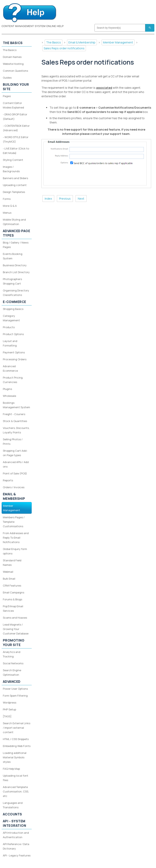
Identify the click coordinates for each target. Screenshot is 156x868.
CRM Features (12, 586)
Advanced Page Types (17, 233)
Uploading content (15, 185)
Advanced (12, 682)
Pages (7, 96)
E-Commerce (15, 302)
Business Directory (15, 265)
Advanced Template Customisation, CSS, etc (16, 791)
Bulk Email (9, 579)
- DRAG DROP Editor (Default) (15, 117)
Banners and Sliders (15, 178)
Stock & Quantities (15, 421)
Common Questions (15, 71)
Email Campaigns (14, 592)
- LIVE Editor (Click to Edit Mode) (16, 151)
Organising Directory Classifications (16, 293)
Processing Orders (15, 359)
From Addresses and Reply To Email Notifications (16, 538)
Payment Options (14, 352)
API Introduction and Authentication (16, 835)
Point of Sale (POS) (15, 473)
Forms (7, 199)
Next (81, 199)
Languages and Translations (13, 805)
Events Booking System (13, 256)
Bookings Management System (16, 405)
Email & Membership (82, 42)
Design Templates (14, 192)
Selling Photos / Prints (13, 442)
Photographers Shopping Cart (12, 281)
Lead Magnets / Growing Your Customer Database (16, 629)
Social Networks (13, 663)
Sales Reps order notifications (64, 48)
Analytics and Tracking (12, 654)
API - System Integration (15, 823)
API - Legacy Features (17, 855)
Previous (65, 199)
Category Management (11, 318)
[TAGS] (7, 716)
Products (9, 327)
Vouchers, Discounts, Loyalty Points (16, 430)
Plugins (7, 389)
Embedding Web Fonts (17, 746)
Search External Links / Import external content (17, 728)
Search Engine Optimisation (12, 672)
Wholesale (9, 396)
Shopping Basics (13, 309)
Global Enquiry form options (15, 551)
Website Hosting (13, 64)
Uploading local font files (16, 778)
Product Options (13, 334)
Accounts (12, 814)
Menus (7, 213)
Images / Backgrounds (11, 169)
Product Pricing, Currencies (13, 380)
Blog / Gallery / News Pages (16, 245)
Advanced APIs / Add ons (16, 464)
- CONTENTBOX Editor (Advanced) (16, 128)
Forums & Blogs (12, 599)
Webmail (8, 572)
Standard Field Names (12, 563)
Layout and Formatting (10, 343)
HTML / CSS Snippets (16, 739)
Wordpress (10, 702)
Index (48, 199)
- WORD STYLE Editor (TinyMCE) (16, 139)
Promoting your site (14, 643)
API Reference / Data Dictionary (16, 846)
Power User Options (15, 689)
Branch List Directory (16, 272)
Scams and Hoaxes (15, 618)
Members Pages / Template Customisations (14, 522)
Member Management (118, 42)
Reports (8, 480)
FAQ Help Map (11, 769)
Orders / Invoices (14, 487)
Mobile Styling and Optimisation (14, 222)
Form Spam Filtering (15, 696)
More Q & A (10, 206)
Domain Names (12, 57)
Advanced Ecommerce (10, 368)
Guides (7, 78)
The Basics (54, 42)
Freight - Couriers (14, 414)
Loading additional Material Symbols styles (15, 757)
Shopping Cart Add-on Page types (15, 453)
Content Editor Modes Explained (13, 105)
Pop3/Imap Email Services (13, 608)
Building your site (16, 87)
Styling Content (13, 160)
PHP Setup (9, 709)
